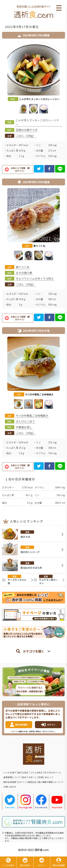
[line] (60, 169)
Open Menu (59, 8)
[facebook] (49, 169)
